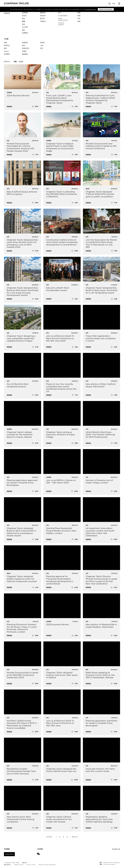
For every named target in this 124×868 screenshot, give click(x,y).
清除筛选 (7, 13)
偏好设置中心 (8, 865)
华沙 (42, 48)
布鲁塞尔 (25, 43)
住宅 (23, 21)
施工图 (42, 18)
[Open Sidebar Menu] (119, 4)
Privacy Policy (31, 865)
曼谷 (5, 48)
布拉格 (42, 43)
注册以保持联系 (9, 854)
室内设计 (43, 16)
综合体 (24, 16)
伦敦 (5, 43)
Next (75, 837)
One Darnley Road (109, 864)
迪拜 (23, 45)
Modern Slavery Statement (47, 865)
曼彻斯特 (25, 54)
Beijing (6, 51)
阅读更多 (9, 107)
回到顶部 (116, 849)
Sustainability (63, 16)
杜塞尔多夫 (26, 48)
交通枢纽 (25, 33)
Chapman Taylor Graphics (112, 862)
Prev (49, 837)
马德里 (24, 51)
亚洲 (79, 16)
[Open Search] (110, 4)
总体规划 (25, 13)
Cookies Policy (91, 9)
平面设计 (43, 21)
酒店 (23, 30)
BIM (60, 13)
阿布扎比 (7, 45)
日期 (15, 62)
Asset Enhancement (63, 19)
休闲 (23, 24)
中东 (79, 18)
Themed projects (61, 24)
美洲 (79, 21)
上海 (42, 45)
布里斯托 (7, 54)
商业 (23, 18)
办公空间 (25, 27)
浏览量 (21, 62)
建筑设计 (43, 13)
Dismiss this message (106, 9)
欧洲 (79, 13)
